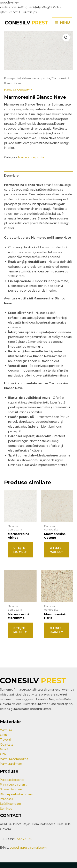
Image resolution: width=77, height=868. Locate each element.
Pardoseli (6, 799)
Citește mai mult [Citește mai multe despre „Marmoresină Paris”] (56, 630)
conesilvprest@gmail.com (28, 847)
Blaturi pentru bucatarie (16, 794)
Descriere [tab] (11, 175)
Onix (3, 754)
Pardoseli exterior (12, 780)
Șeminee (6, 808)
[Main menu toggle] (62, 23)
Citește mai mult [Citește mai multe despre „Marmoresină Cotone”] (56, 550)
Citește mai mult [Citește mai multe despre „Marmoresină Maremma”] (20, 630)
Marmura (6, 730)
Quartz (5, 749)
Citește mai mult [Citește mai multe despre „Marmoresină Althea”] (20, 550)
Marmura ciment (11, 764)
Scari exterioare (11, 789)
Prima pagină (13, 78)
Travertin (6, 739)
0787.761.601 (24, 839)
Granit (4, 735)
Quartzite (7, 744)
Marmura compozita (37, 78)
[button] (66, 38)
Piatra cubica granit (13, 784)
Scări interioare (10, 803)
